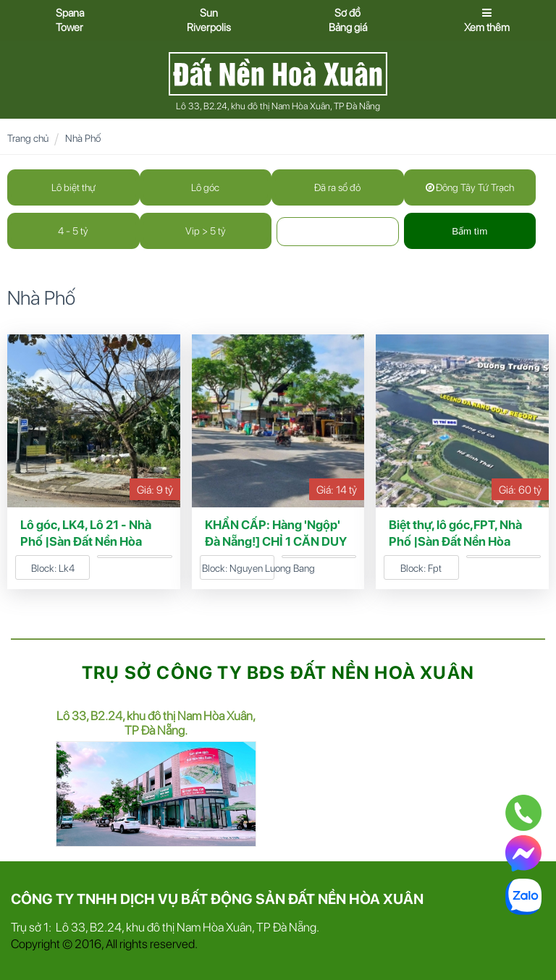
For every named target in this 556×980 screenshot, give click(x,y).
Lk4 (67, 568)
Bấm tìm (469, 231)
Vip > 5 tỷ (206, 231)
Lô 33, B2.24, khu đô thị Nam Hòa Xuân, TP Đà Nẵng (278, 106)
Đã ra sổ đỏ (337, 187)
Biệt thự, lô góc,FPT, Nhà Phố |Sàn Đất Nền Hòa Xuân (455, 541)
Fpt (435, 568)
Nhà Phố (83, 138)
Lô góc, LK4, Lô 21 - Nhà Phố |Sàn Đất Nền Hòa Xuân (86, 541)
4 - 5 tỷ (73, 231)
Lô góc (205, 187)
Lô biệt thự (73, 187)
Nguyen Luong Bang (272, 568)
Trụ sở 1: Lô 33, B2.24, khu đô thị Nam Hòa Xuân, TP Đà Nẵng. (165, 927)
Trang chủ (28, 138)
